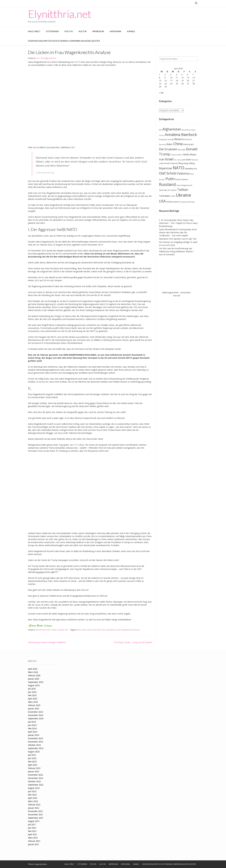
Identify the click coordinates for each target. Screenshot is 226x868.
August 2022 (34, 788)
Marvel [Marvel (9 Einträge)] (174, 163)
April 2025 (33, 699)
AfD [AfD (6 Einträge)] (160, 130)
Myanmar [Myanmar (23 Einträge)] (166, 168)
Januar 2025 (34, 709)
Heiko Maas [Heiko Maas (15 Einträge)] (190, 154)
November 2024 (36, 715)
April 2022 (33, 798)
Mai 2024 (32, 728)
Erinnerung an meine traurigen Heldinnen (47, 642)
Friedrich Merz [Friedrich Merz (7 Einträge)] (176, 155)
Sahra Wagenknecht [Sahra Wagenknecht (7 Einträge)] (184, 185)
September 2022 (36, 785)
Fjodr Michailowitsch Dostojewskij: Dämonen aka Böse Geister (64, 41)
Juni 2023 (32, 758)
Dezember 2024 (35, 712)
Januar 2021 (34, 844)
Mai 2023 (32, 762)
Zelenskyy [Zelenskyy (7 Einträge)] (191, 202)
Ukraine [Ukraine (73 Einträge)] (183, 195)
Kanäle (131, 31)
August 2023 (34, 752)
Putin (104, 630)
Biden (78, 630)
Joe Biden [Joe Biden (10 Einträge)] (187, 160)
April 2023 (33, 765)
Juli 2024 (32, 722)
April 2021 (33, 834)
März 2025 (33, 702)
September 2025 (36, 682)
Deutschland (40, 630)
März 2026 (33, 672)
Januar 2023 (34, 771)
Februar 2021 (34, 841)
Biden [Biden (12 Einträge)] (169, 144)
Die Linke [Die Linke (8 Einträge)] (182, 150)
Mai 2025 (32, 695)
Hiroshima (116, 31)
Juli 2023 (32, 755)
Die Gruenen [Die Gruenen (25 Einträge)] (168, 149)
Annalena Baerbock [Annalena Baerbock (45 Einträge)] (181, 134)
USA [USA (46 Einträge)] (162, 201)
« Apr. (162, 93)
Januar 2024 (34, 735)
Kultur (83, 31)
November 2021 (36, 815)
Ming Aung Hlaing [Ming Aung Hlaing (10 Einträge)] (186, 163)
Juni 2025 (32, 692)
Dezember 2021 (35, 811)
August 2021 (34, 821)
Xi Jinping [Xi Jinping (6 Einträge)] (183, 202)
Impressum (98, 31)
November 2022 (36, 778)
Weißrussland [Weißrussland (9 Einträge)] (173, 202)
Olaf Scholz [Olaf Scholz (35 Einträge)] (168, 173)
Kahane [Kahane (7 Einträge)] (195, 160)
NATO (48, 630)
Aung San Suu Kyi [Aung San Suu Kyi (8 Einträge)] (166, 139)
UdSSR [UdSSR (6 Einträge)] (173, 196)
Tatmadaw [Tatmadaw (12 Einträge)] (164, 196)
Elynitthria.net (60, 14)
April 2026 (33, 669)
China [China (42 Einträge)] (178, 144)
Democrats (91, 630)
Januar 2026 (34, 679)
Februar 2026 (34, 675)
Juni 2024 (32, 725)
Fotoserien (52, 31)
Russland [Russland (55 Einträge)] (167, 184)
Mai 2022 (32, 795)
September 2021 (36, 818)
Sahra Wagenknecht (125, 630)
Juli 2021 (32, 824)
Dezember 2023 (35, 738)
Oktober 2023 (34, 745)
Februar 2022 (34, 805)
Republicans (111, 630)
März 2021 (33, 838)
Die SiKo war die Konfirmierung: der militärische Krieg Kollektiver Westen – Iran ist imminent (177, 251)
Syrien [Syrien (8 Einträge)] (174, 190)
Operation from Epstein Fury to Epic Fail (178, 239)
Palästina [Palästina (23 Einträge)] (183, 173)
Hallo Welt (34, 31)
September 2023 (36, 748)
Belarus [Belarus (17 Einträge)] (179, 139)
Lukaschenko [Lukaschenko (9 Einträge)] (165, 163)
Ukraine (136, 630)
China (84, 630)
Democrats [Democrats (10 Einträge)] (188, 144)
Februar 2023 (34, 768)
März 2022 (33, 801)
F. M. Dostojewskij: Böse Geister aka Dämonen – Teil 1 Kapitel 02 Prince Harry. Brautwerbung (178, 223)
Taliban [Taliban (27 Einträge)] (183, 190)
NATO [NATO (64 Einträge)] (179, 168)
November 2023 (36, 742)
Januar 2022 (34, 808)
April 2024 (33, 732)
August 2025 (34, 685)
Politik (69, 31)
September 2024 (36, 718)
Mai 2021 (32, 831)
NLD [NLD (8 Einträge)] (195, 169)
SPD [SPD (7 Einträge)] (169, 190)
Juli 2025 (32, 689)
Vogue (37, 864)
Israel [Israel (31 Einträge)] (169, 159)
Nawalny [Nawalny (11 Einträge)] (189, 168)
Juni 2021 (32, 828)
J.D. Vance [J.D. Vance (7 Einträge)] (178, 160)
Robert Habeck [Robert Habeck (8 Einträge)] (182, 179)
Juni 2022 (32, 791)
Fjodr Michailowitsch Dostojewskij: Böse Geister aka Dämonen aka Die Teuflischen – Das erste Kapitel (178, 232)
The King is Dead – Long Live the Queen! (133, 642)
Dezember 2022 (35, 775)
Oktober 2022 (34, 781)
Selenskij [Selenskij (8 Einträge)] (163, 190)
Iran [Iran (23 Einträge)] (162, 159)
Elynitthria (52, 58)
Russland (60, 630)
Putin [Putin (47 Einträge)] (170, 179)
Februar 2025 (34, 705)
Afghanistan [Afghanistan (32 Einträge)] (172, 129)
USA (66, 630)
